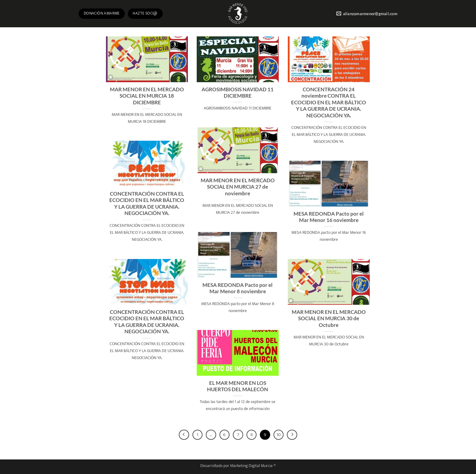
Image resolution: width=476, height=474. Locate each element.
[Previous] (184, 435)
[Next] (292, 435)
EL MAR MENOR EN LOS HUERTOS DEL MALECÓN (238, 386)
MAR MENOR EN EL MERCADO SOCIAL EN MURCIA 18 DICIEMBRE (147, 96)
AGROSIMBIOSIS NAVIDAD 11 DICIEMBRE (238, 93)
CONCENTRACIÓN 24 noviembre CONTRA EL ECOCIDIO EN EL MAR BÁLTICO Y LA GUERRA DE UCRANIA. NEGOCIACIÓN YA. (329, 103)
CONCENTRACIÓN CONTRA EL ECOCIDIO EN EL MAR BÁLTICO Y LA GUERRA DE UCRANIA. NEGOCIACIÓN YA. (147, 204)
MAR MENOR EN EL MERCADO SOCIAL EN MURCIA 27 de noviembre (238, 187)
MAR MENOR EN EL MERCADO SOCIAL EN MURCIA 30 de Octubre (329, 319)
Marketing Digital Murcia (251, 466)
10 (279, 435)
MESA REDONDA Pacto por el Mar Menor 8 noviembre (238, 288)
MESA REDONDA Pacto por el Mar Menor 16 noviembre (329, 217)
